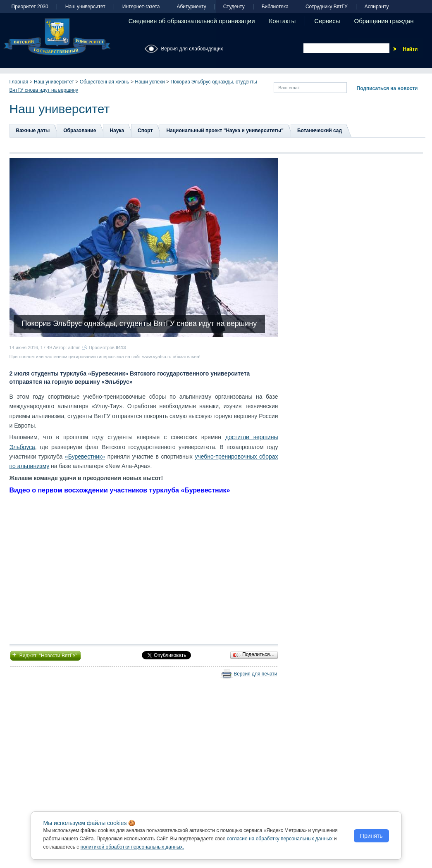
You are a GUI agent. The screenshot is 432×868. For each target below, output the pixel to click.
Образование (80, 131)
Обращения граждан (384, 21)
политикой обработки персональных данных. (132, 847)
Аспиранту (377, 7)
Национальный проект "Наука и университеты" (225, 131)
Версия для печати (255, 674)
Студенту (234, 7)
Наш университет (85, 7)
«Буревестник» (85, 457)
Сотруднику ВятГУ (327, 7)
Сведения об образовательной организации (192, 21)
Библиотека (275, 7)
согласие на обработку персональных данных (280, 839)
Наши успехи (150, 82)
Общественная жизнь (105, 82)
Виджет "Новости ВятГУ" (46, 655)
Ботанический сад (320, 131)
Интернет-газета (141, 7)
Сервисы (327, 21)
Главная (19, 82)
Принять (371, 836)
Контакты (283, 21)
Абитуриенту (191, 7)
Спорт (145, 131)
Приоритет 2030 (30, 7)
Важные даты (33, 131)
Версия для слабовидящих (192, 49)
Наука (117, 131)
